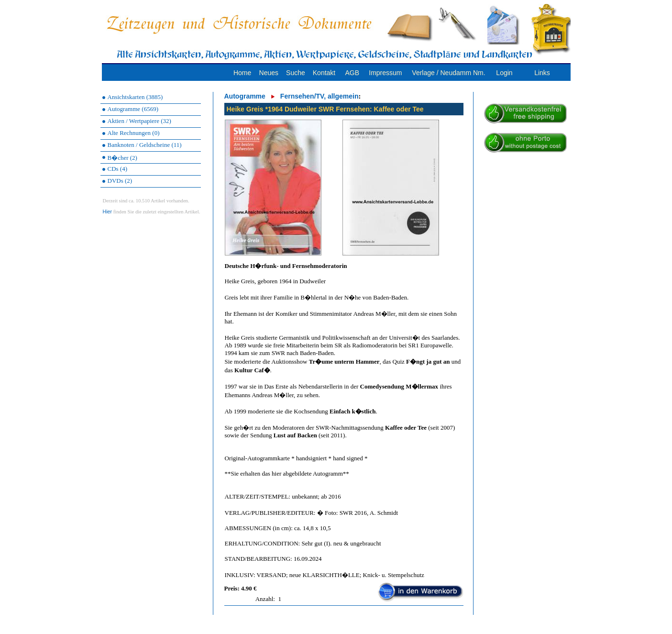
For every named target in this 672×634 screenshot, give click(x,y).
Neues (269, 73)
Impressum (385, 73)
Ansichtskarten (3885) (135, 97)
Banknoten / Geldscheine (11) (145, 145)
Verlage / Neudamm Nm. (448, 73)
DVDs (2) (120, 181)
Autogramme (245, 96)
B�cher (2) (122, 158)
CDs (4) (118, 169)
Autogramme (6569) (133, 109)
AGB (352, 73)
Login (504, 73)
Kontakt (324, 73)
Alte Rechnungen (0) (134, 133)
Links (542, 73)
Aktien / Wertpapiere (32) (139, 121)
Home (242, 73)
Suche (296, 73)
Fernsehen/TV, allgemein (319, 96)
